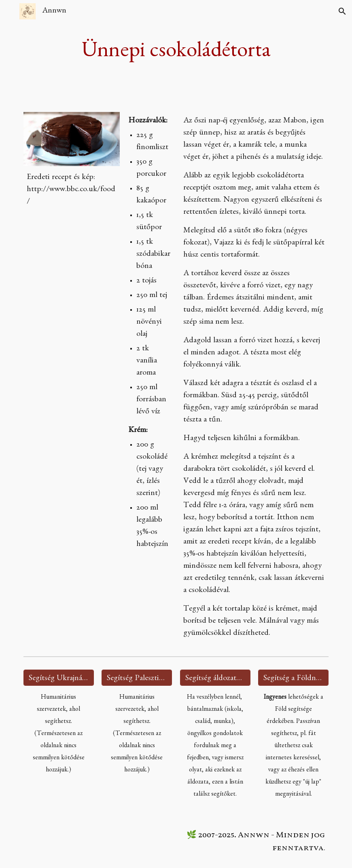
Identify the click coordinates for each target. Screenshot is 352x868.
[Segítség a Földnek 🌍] (293, 678)
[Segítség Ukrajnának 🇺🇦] (59, 678)
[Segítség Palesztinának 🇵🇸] (137, 678)
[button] (10, 11)
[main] (176, 51)
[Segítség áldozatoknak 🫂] (215, 678)
